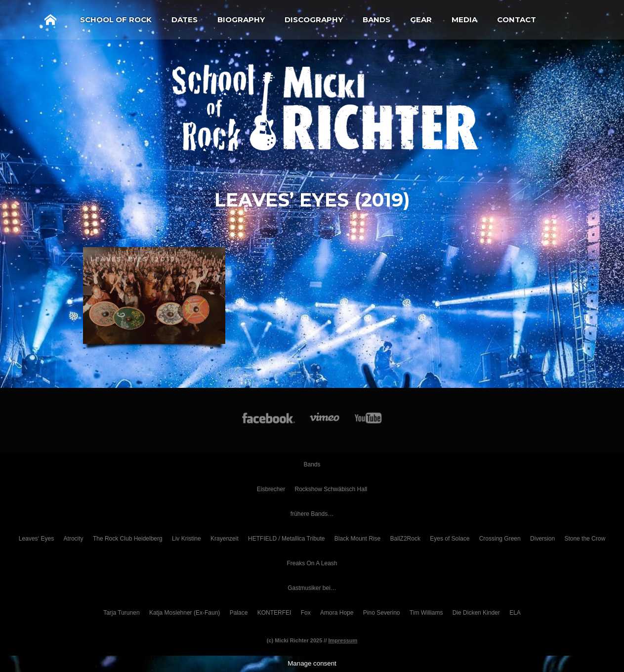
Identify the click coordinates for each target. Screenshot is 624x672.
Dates (185, 20)
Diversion (542, 539)
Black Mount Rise (357, 539)
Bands (376, 20)
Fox (306, 613)
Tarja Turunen (121, 613)
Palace (239, 613)
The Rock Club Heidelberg (128, 539)
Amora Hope (337, 613)
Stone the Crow (585, 539)
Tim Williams (426, 613)
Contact (517, 20)
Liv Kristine (187, 539)
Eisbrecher (271, 489)
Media (464, 20)
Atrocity (74, 539)
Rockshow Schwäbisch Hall (331, 489)
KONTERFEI (274, 613)
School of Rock (116, 20)
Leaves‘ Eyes (36, 539)
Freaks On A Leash (312, 563)
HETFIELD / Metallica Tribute (286, 539)
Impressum (343, 640)
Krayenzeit (225, 539)
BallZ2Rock (405, 539)
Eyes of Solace (450, 539)
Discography (314, 20)
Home (50, 20)
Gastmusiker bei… (312, 588)
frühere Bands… (312, 514)
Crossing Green (500, 539)
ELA (515, 613)
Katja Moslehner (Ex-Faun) (185, 613)
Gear (421, 20)
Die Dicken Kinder (476, 613)
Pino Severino (382, 613)
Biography (241, 20)
